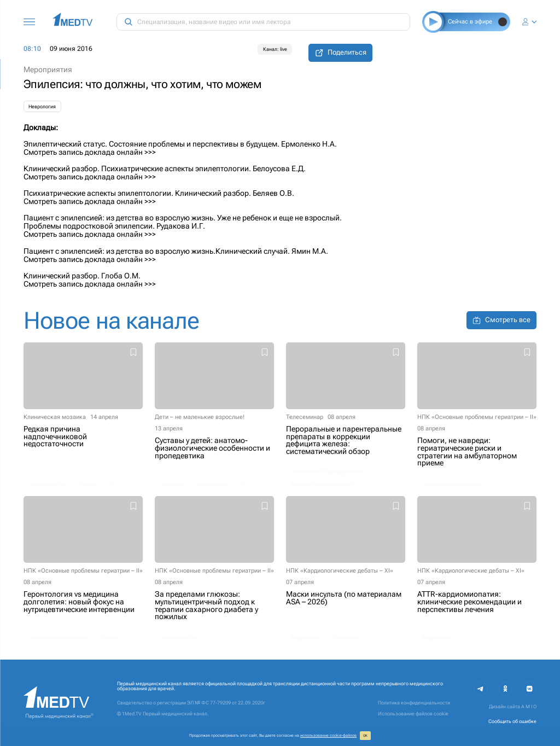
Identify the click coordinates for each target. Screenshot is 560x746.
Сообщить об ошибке (512, 721)
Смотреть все (501, 320)
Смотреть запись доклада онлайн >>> (90, 152)
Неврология (42, 107)
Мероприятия (48, 69)
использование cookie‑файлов (328, 735)
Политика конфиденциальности (414, 703)
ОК (365, 736)
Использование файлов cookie (413, 714)
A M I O (529, 707)
